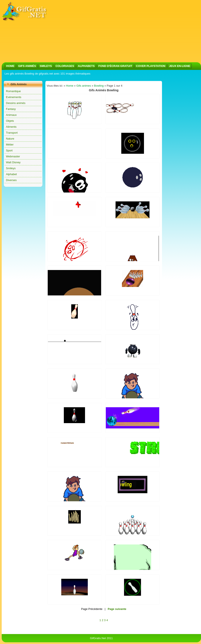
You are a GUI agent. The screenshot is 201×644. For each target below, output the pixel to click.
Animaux (11, 115)
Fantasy (11, 109)
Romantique (13, 91)
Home (70, 86)
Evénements (14, 97)
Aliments (11, 127)
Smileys (11, 168)
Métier (10, 145)
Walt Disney (13, 162)
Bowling (99, 86)
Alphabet (11, 174)
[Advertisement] (105, 31)
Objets (10, 121)
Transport (12, 133)
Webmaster (13, 156)
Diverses (11, 180)
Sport (9, 150)
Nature (10, 139)
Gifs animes (84, 86)
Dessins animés (16, 103)
